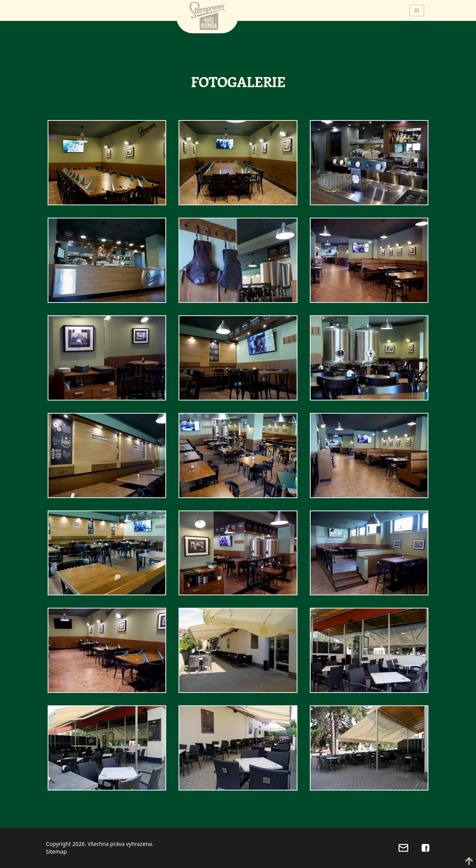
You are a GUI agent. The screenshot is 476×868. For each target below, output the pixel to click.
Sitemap (57, 852)
